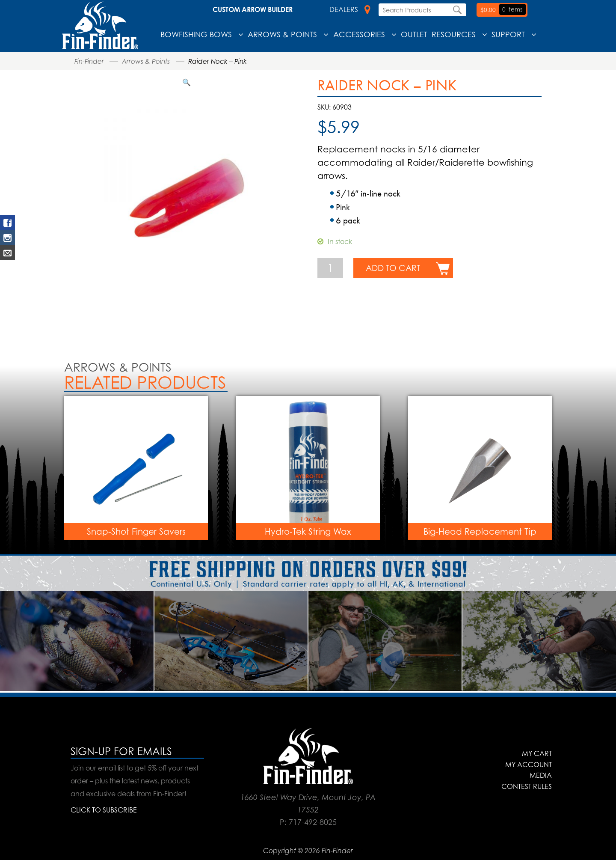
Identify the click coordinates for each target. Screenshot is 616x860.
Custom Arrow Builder (253, 9)
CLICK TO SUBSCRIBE (104, 810)
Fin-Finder (89, 61)
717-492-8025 (313, 822)
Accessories (359, 34)
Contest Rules (527, 786)
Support (508, 34)
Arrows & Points (282, 34)
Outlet (414, 34)
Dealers (350, 9)
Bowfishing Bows (196, 34)
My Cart (537, 753)
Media (541, 775)
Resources (454, 34)
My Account (529, 765)
